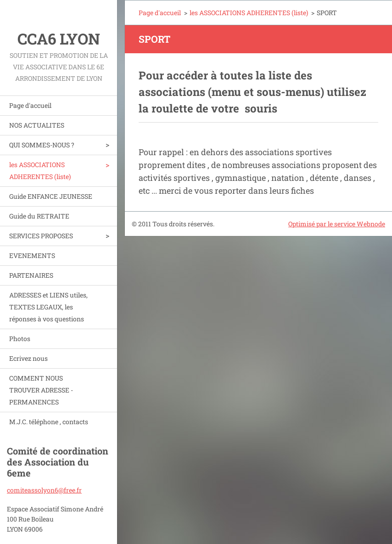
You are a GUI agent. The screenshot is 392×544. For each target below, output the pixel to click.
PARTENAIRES (31, 275)
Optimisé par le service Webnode (337, 224)
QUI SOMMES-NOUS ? (42, 145)
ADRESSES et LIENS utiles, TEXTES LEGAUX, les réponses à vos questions (48, 307)
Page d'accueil (30, 105)
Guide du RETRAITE (39, 216)
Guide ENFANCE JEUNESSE (51, 196)
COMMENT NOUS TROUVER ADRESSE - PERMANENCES (41, 390)
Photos (20, 339)
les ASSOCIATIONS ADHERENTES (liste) (40, 171)
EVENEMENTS (32, 255)
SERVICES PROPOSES (41, 236)
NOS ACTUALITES (37, 125)
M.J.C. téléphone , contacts (49, 422)
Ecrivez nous (28, 358)
